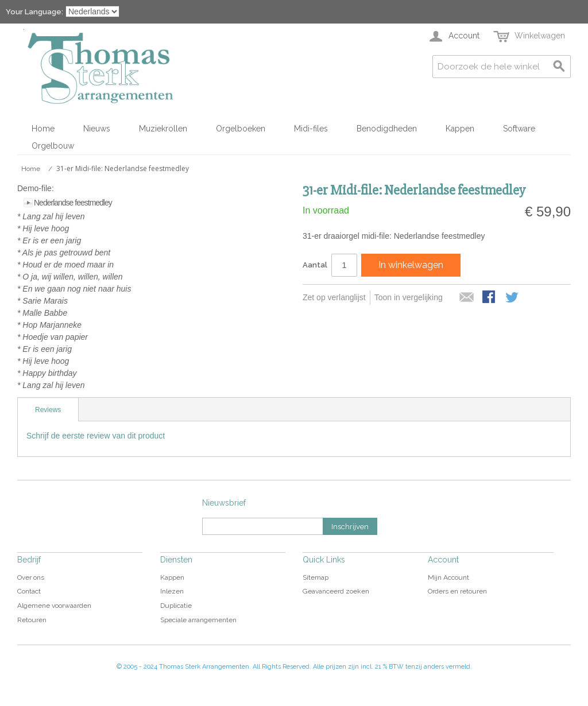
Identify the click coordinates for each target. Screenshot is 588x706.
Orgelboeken (241, 129)
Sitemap (316, 577)
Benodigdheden (387, 129)
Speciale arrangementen (198, 620)
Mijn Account (448, 577)
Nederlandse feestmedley (73, 203)
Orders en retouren (457, 591)
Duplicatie (176, 606)
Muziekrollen (163, 129)
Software (519, 129)
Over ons (31, 577)
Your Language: (34, 12)
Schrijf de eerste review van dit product (96, 436)
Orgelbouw (53, 146)
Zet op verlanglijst (334, 297)
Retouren (32, 620)
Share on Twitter (513, 298)
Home (43, 129)
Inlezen (172, 591)
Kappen (460, 129)
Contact (29, 591)
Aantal (315, 265)
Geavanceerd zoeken (336, 591)
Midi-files (311, 129)
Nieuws (97, 129)
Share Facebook (490, 298)
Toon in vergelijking (409, 297)
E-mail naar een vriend (467, 298)
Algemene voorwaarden (54, 606)
